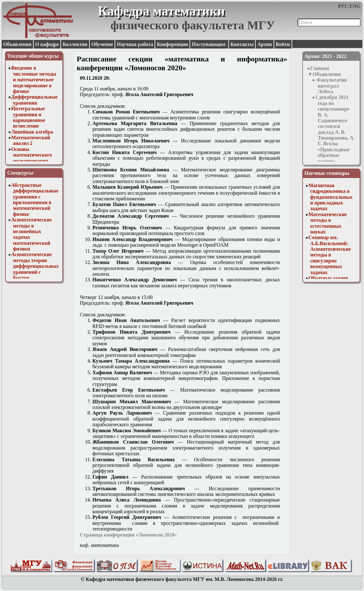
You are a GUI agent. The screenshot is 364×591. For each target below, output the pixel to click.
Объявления (17, 44)
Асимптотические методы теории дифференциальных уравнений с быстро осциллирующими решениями (35, 272)
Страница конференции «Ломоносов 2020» (128, 535)
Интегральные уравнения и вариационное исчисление (28, 117)
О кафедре (47, 44)
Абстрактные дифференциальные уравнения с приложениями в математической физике (35, 200)
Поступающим (209, 44)
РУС (343, 6)
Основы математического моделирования (31, 155)
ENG (355, 6)
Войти (283, 44)
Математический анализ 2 (31, 140)
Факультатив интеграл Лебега (331, 86)
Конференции (172, 44)
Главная (320, 68)
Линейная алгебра (32, 132)
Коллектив (75, 44)
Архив (264, 44)
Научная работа (135, 44)
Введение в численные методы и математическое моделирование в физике (34, 80)
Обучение (102, 44)
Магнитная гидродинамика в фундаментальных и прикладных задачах (330, 197)
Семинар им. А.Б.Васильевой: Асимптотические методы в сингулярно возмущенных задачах (330, 255)
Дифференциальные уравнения (34, 100)
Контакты (242, 44)
